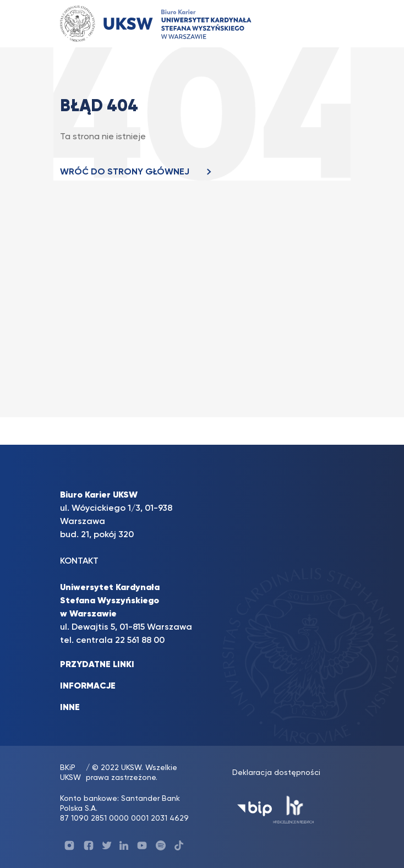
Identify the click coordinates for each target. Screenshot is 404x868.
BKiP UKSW (70, 773)
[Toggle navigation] (325, 23)
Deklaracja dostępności (276, 773)
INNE (70, 708)
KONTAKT (79, 561)
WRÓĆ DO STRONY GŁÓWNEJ (138, 172)
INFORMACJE (88, 686)
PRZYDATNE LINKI (97, 665)
